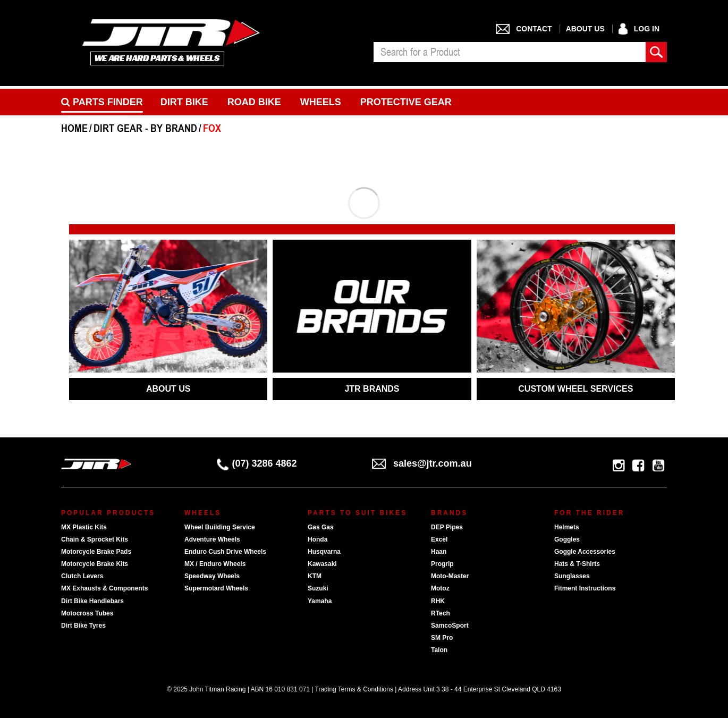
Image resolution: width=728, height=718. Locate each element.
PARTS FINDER (102, 102)
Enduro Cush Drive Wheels (225, 552)
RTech (441, 613)
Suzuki (318, 588)
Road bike (254, 102)
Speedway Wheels (212, 576)
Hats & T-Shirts (577, 564)
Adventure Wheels (212, 539)
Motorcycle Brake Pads (96, 552)
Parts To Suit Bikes (357, 513)
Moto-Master (450, 576)
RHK (438, 601)
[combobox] (510, 52)
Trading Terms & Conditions (354, 689)
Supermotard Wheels (216, 588)
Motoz (440, 588)
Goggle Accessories (585, 552)
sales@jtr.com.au (422, 463)
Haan (439, 552)
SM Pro (442, 638)
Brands (449, 513)
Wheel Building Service (220, 527)
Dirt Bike (184, 102)
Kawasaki (322, 564)
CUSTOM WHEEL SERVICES (575, 389)
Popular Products (108, 513)
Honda (318, 539)
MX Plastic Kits (84, 527)
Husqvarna (324, 552)
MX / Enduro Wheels (215, 564)
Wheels (321, 102)
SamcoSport (450, 626)
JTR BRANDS (372, 389)
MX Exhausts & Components (104, 588)
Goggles (567, 539)
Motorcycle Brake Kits (95, 564)
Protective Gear (406, 102)
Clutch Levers (82, 576)
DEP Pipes (447, 527)
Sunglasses (572, 576)
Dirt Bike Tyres (83, 626)
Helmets (567, 527)
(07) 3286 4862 (257, 463)
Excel (439, 539)
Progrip (442, 564)
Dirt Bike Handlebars (92, 601)
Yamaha (320, 601)
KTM (315, 576)
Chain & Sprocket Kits (95, 539)
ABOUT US (168, 389)
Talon (439, 650)
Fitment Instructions (585, 588)
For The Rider (589, 513)
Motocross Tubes (87, 613)
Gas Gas (321, 527)
